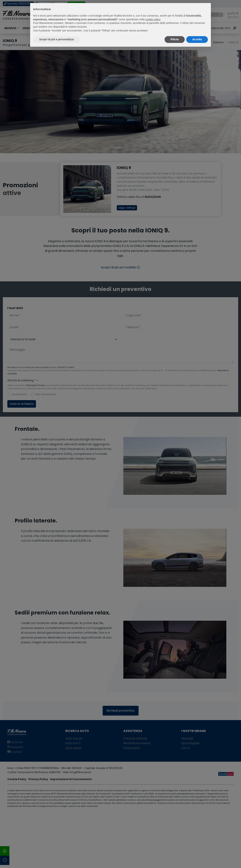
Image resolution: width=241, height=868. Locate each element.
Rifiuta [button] (175, 39)
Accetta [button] (197, 39)
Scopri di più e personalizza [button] (56, 39)
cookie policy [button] (153, 19)
